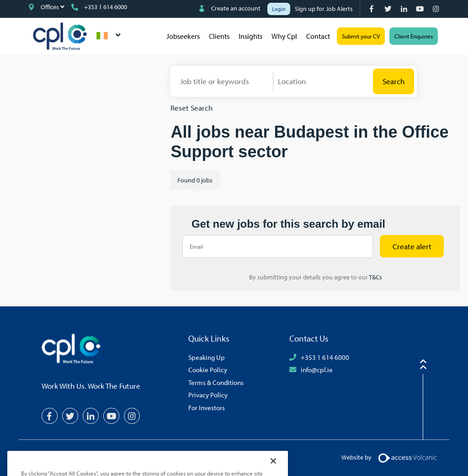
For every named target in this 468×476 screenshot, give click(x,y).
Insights (250, 36)
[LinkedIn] (405, 9)
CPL (60, 36)
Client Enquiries (414, 36)
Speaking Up (207, 357)
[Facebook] (373, 9)
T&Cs (375, 277)
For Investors (207, 407)
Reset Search (191, 108)
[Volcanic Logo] (407, 457)
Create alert (412, 246)
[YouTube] (421, 9)
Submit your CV (361, 36)
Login (279, 9)
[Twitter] (389, 9)
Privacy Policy (208, 395)
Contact (318, 36)
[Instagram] (437, 9)
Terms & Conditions (216, 382)
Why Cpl (284, 36)
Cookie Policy (208, 369)
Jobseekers (183, 36)
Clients (219, 36)
